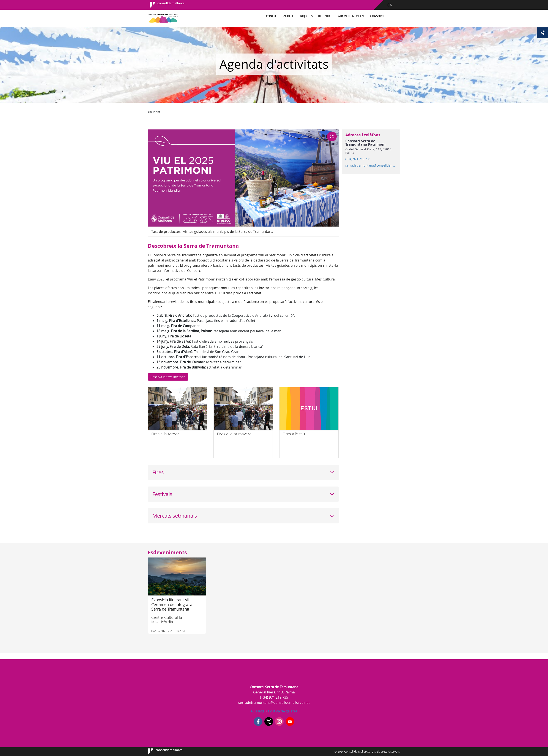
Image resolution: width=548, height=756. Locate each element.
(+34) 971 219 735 (358, 159)
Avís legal (258, 711)
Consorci (377, 16)
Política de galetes (282, 711)
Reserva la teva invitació (168, 377)
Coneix (271, 16)
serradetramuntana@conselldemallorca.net (371, 165)
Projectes (306, 16)
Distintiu (325, 16)
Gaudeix (287, 16)
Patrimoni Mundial (351, 16)
